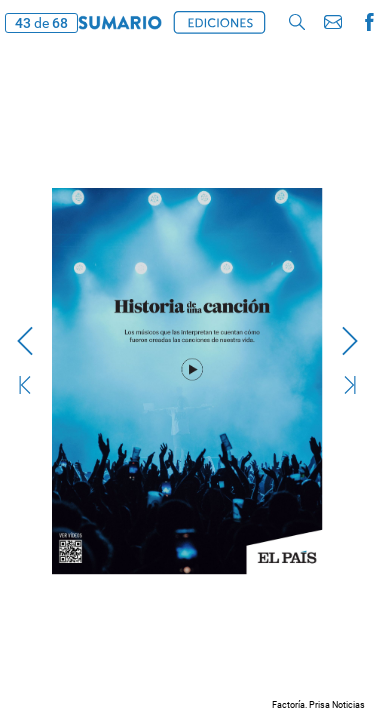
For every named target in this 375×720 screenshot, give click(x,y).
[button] (297, 22)
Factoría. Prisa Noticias (318, 705)
